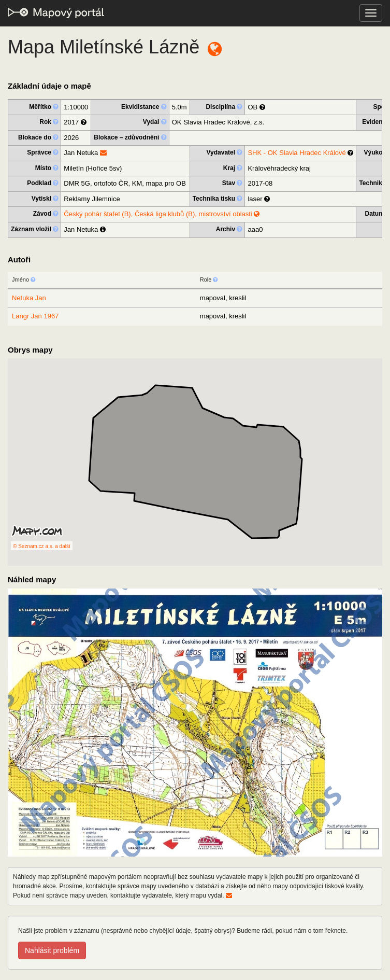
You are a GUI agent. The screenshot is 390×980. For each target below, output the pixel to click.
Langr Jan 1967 (35, 316)
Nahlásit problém (52, 950)
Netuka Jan (29, 298)
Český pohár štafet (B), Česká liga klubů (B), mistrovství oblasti (162, 214)
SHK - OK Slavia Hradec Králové (297, 153)
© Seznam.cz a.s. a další (42, 546)
